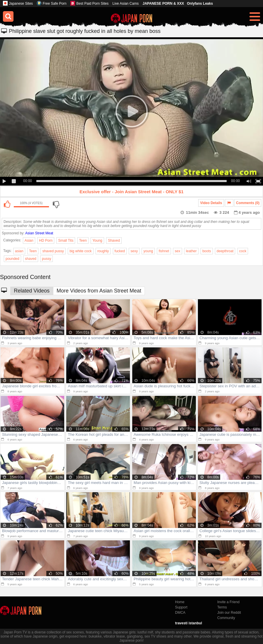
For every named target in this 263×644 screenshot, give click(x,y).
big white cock (80, 251)
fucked (120, 251)
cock (243, 251)
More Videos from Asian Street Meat (99, 291)
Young (97, 241)
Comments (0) (248, 203)
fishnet (164, 251)
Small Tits (66, 241)
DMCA (180, 613)
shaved (31, 259)
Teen (83, 241)
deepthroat (225, 251)
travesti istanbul (189, 623)
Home (180, 602)
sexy (134, 251)
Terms (222, 607)
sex (178, 251)
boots (207, 251)
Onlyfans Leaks (200, 4)
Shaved (114, 241)
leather (191, 251)
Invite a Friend (228, 602)
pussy (46, 259)
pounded (12, 259)
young (148, 251)
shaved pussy (53, 251)
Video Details (211, 203)
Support (181, 607)
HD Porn (46, 241)
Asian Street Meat (39, 233)
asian (19, 251)
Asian (29, 241)
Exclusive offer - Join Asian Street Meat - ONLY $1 (131, 192)
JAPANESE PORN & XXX (163, 4)
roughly (103, 251)
